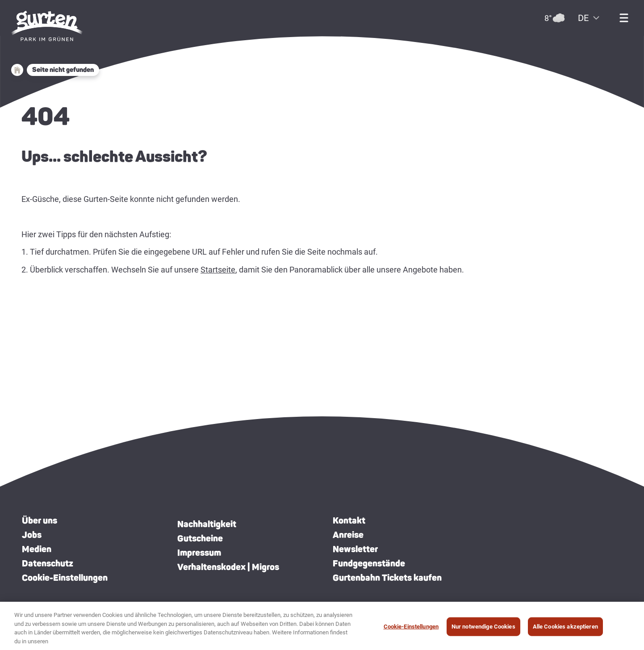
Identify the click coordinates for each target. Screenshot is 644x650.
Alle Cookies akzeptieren (565, 630)
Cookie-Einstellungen (65, 578)
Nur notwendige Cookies (483, 630)
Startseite (218, 270)
